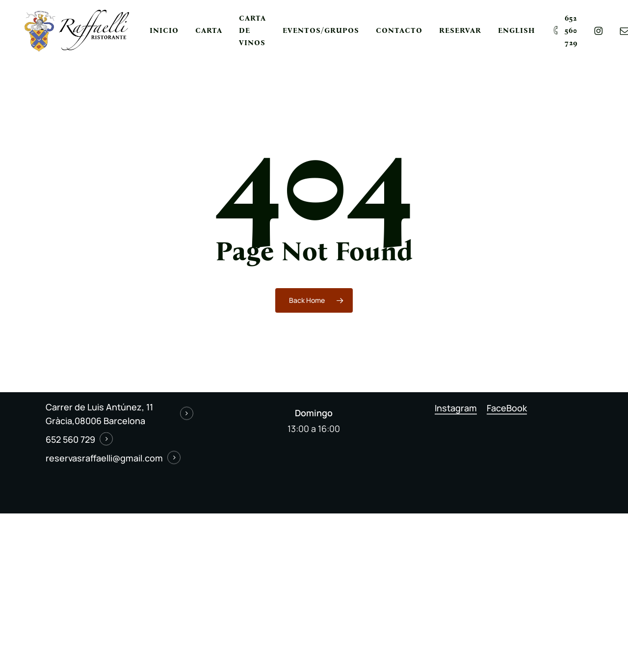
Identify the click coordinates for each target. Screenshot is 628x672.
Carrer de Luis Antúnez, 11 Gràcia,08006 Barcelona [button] (99, 414)
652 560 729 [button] (70, 439)
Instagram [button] (456, 407)
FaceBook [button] (507, 407)
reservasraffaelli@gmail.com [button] (104, 458)
